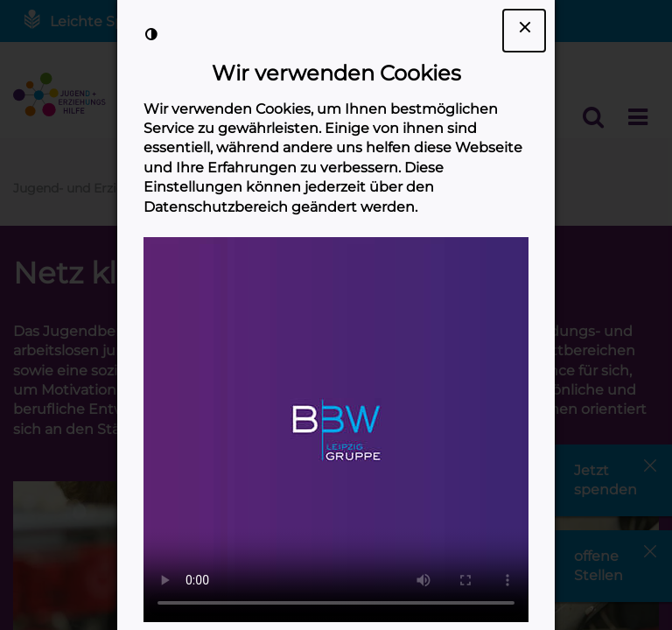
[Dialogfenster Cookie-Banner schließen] (524, 31)
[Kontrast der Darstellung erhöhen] (151, 34)
